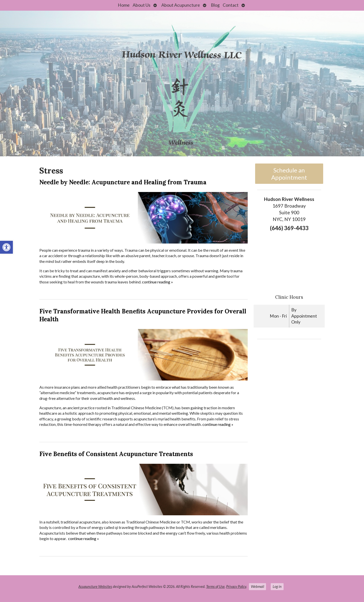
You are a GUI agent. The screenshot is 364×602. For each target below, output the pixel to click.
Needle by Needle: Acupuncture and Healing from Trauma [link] (123, 182)
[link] (6, 247)
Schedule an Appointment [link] (289, 174)
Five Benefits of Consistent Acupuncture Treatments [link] (116, 454)
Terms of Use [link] (215, 587)
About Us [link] (142, 5)
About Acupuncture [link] (181, 5)
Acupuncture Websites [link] (95, 587)
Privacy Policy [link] (236, 587)
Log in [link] (277, 587)
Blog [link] (215, 5)
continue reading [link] (158, 282)
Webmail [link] (257, 587)
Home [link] (124, 5)
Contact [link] (231, 5)
